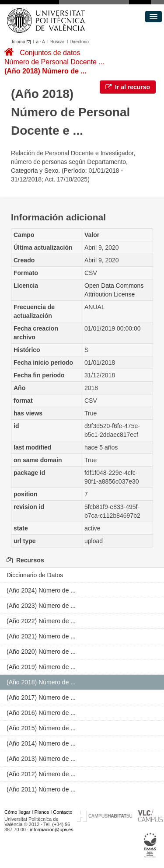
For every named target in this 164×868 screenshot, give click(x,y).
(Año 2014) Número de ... (41, 743)
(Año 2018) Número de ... (45, 71)
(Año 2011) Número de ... (41, 789)
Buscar (57, 42)
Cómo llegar (17, 812)
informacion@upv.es (52, 830)
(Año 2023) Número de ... (41, 606)
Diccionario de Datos (35, 575)
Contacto (63, 812)
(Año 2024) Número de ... (41, 590)
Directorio (79, 42)
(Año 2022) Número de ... (41, 621)
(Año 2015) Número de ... (41, 728)
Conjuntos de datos (50, 53)
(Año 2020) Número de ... (41, 652)
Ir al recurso (128, 87)
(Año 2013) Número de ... (41, 759)
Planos (42, 812)
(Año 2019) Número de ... (41, 667)
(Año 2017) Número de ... (41, 697)
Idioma (23, 42)
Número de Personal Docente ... (54, 62)
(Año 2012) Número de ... (41, 774)
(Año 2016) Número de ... (41, 713)
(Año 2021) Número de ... (41, 636)
